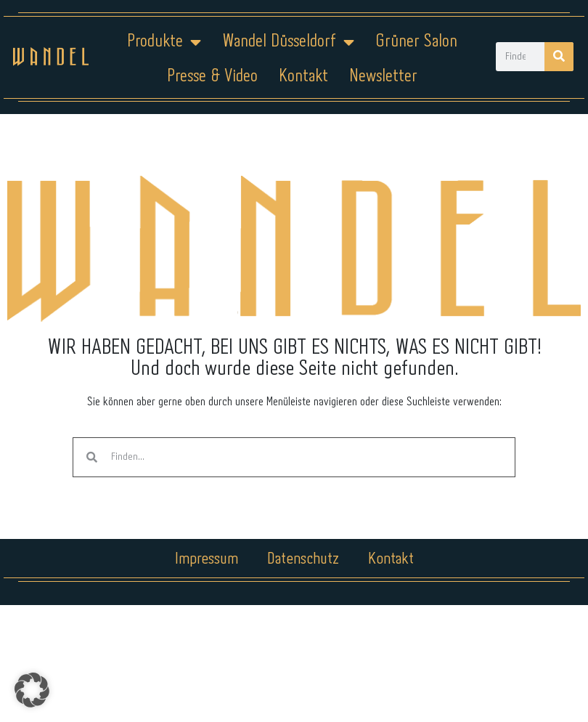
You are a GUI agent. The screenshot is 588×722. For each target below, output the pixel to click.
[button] (32, 690)
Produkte (164, 42)
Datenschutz (303, 559)
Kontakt (303, 77)
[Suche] (559, 57)
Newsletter (383, 77)
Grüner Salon (416, 42)
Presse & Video (212, 77)
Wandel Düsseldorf (288, 42)
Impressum (207, 559)
